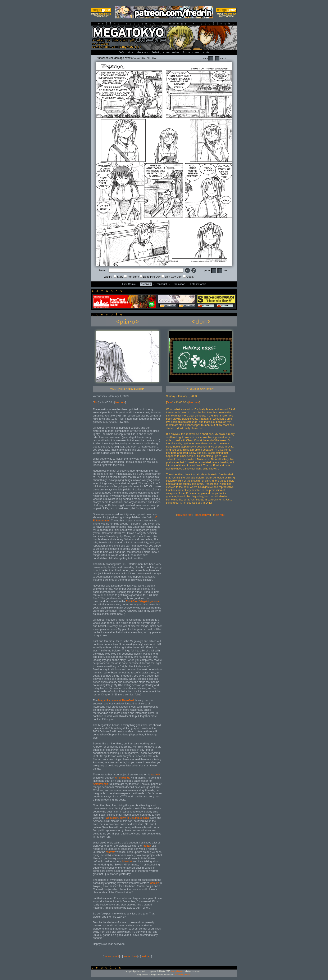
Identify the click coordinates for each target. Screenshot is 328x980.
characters (142, 52)
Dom (170, 402)
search (198, 52)
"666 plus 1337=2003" (127, 389)
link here (120, 402)
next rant (146, 956)
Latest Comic (198, 284)
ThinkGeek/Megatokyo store (143, 601)
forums (186, 52)
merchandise (172, 52)
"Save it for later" (201, 389)
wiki (207, 52)
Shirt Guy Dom (172, 277)
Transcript (161, 284)
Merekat (127, 861)
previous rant (111, 956)
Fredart (147, 846)
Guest (188, 277)
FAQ (121, 52)
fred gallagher (177, 971)
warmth (155, 774)
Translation (179, 284)
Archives (146, 284)
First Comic (129, 284)
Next (220, 58)
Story (118, 277)
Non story (131, 277)
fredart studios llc (183, 975)
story (130, 52)
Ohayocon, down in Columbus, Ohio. (128, 818)
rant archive (130, 956)
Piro (96, 402)
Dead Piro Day (150, 277)
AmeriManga (123, 778)
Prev (207, 58)
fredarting (156, 52)
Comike (154, 883)
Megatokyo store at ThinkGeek (117, 700)
